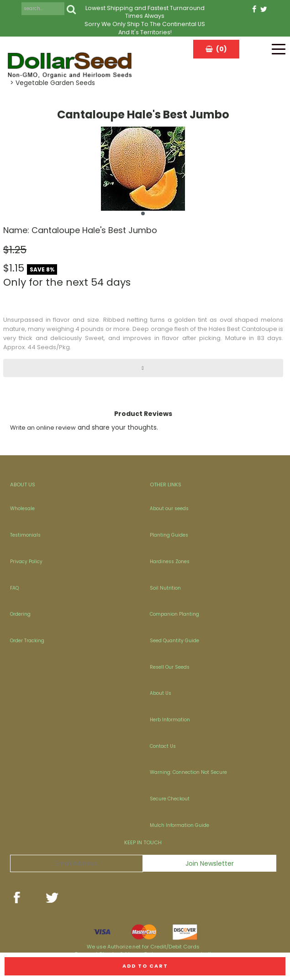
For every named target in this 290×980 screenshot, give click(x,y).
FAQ (14, 588)
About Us (161, 693)
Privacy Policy (26, 562)
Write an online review (43, 428)
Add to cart (145, 966)
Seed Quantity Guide (174, 641)
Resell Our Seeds (170, 667)
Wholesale (22, 509)
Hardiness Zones (170, 562)
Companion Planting (174, 614)
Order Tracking (27, 641)
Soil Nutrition (165, 588)
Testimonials (25, 535)
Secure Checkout (170, 799)
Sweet (94, 338)
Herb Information (170, 720)
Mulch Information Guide (179, 825)
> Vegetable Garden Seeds (53, 83)
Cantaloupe (259, 329)
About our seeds (169, 509)
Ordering (20, 614)
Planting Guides (169, 535)
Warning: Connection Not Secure (188, 772)
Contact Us (163, 746)
